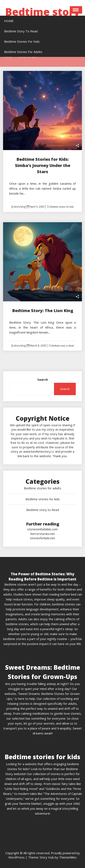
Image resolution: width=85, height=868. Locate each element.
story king (20, 207)
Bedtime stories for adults (42, 488)
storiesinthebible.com (42, 529)
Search (43, 379)
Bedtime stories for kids (62, 207)
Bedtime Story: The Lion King (43, 311)
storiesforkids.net (42, 538)
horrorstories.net (43, 534)
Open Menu (76, 10)
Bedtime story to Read (63, 346)
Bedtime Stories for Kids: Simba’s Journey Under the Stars (43, 165)
